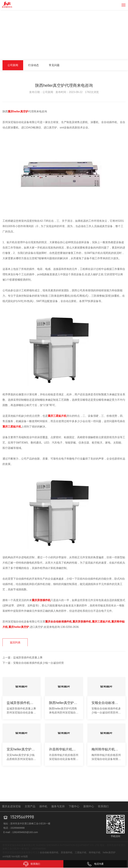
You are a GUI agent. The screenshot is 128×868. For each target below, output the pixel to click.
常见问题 (54, 65)
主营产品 (30, 807)
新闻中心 (106, 53)
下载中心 (74, 807)
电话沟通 (95, 864)
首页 (95, 53)
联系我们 (103, 807)
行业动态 (33, 65)
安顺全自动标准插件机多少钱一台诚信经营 (38, 663)
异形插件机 (67, 853)
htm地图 (16, 857)
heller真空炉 (109, 853)
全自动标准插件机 (49, 853)
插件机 (43, 807)
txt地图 (24, 857)
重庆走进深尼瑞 (11, 807)
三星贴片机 (81, 853)
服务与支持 (58, 807)
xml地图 (7, 857)
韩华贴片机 (95, 853)
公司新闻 (120, 53)
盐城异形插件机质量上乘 (28, 658)
